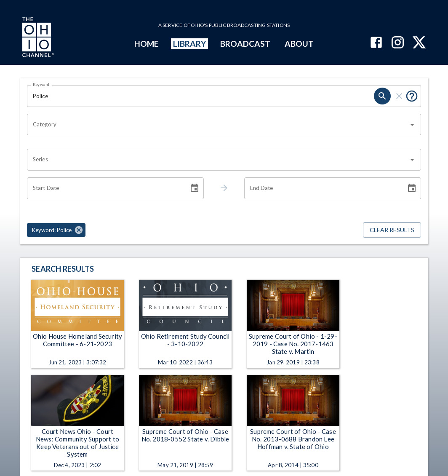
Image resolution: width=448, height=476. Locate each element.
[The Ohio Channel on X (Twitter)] (419, 43)
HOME (147, 44)
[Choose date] (195, 188)
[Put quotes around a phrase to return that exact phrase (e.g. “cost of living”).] (412, 96)
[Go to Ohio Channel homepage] (37, 38)
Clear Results (392, 230)
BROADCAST (245, 44)
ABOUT (299, 44)
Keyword (41, 84)
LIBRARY (190, 44)
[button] (56, 230)
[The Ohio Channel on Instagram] (398, 43)
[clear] (399, 96)
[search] (382, 96)
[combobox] (218, 125)
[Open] (412, 125)
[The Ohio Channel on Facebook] (376, 43)
